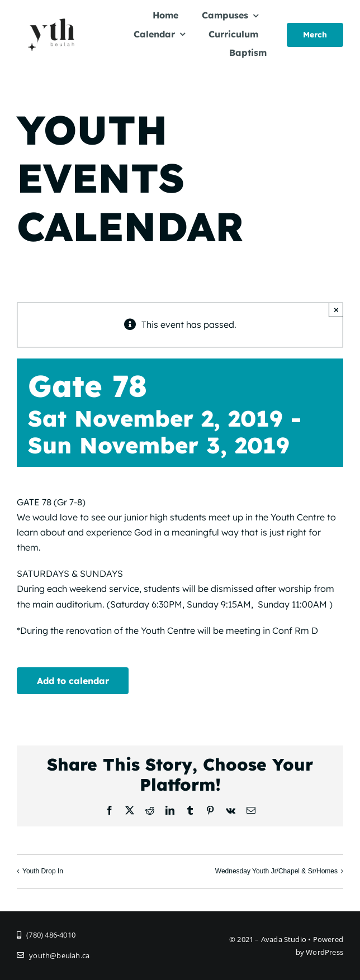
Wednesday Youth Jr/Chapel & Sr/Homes (276, 872)
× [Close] (336, 310)
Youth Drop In (43, 872)
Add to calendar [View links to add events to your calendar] (73, 681)
